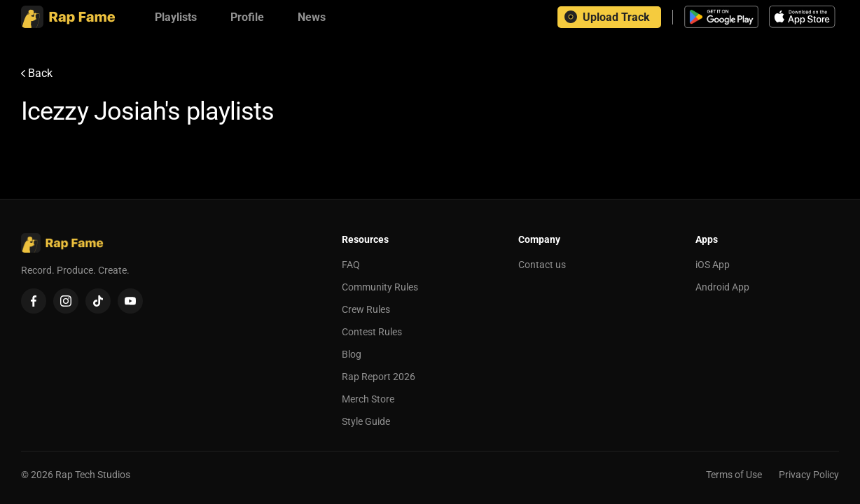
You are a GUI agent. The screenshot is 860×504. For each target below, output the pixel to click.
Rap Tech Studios (93, 475)
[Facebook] (34, 301)
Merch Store (368, 399)
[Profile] (247, 17)
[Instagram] (66, 301)
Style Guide (366, 421)
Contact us (542, 265)
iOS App (713, 265)
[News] (312, 17)
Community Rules (380, 287)
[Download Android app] (721, 17)
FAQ (351, 265)
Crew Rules (366, 309)
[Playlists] (176, 17)
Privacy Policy (809, 475)
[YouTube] (130, 301)
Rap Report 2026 (379, 377)
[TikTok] (98, 301)
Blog (352, 354)
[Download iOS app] (804, 17)
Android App (722, 287)
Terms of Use (734, 475)
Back (37, 73)
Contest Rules (372, 332)
